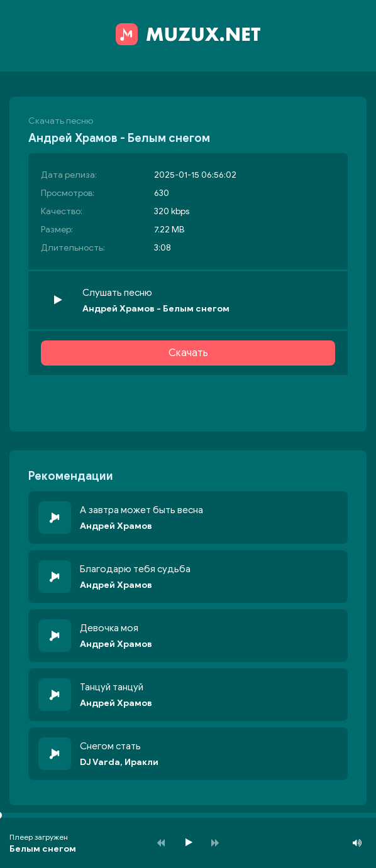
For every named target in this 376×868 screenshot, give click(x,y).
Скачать (188, 353)
